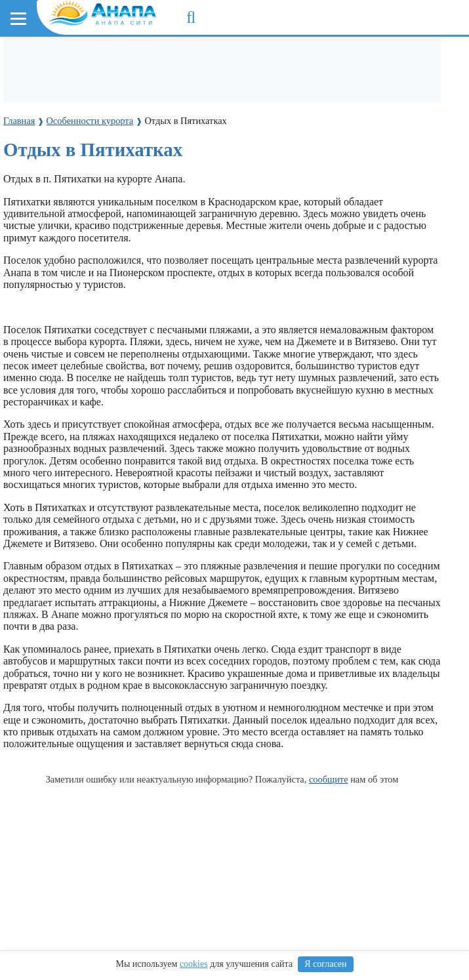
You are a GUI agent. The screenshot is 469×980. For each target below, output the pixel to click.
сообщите (329, 779)
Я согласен (325, 964)
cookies (194, 964)
